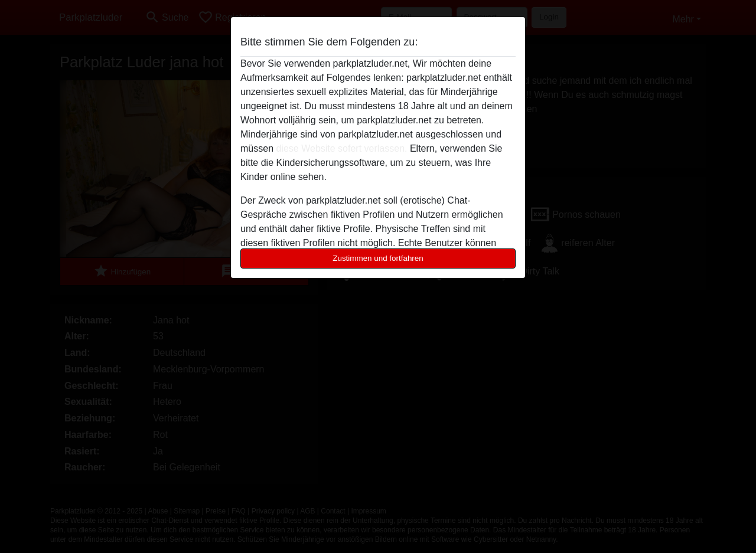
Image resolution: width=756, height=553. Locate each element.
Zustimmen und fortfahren (378, 258)
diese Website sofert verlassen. (341, 148)
